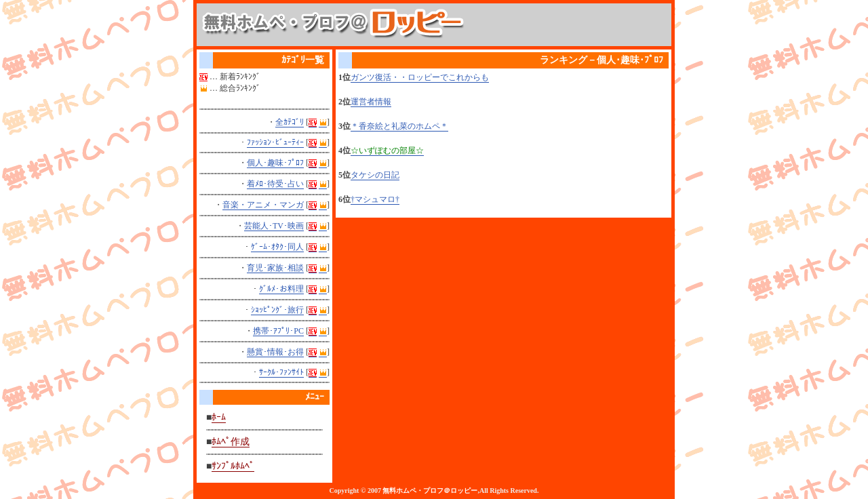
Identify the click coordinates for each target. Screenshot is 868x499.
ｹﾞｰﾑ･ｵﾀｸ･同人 (277, 247)
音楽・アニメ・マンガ (263, 205)
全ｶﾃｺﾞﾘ (290, 122)
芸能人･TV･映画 (274, 226)
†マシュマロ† (375, 199)
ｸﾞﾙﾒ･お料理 (281, 289)
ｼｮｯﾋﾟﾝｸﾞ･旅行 (277, 310)
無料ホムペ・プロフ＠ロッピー (430, 491)
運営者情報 (371, 102)
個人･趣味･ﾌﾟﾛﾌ (275, 163)
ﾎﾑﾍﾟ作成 (231, 442)
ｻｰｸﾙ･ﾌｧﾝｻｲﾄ (281, 372)
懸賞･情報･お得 (275, 352)
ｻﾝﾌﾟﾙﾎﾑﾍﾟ (233, 466)
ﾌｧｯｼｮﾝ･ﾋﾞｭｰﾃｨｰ (275, 142)
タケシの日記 (375, 175)
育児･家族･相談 (275, 268)
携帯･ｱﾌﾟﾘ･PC (278, 331)
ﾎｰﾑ (219, 417)
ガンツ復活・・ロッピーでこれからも (420, 77)
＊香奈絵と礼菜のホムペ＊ (399, 126)
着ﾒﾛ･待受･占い (275, 184)
